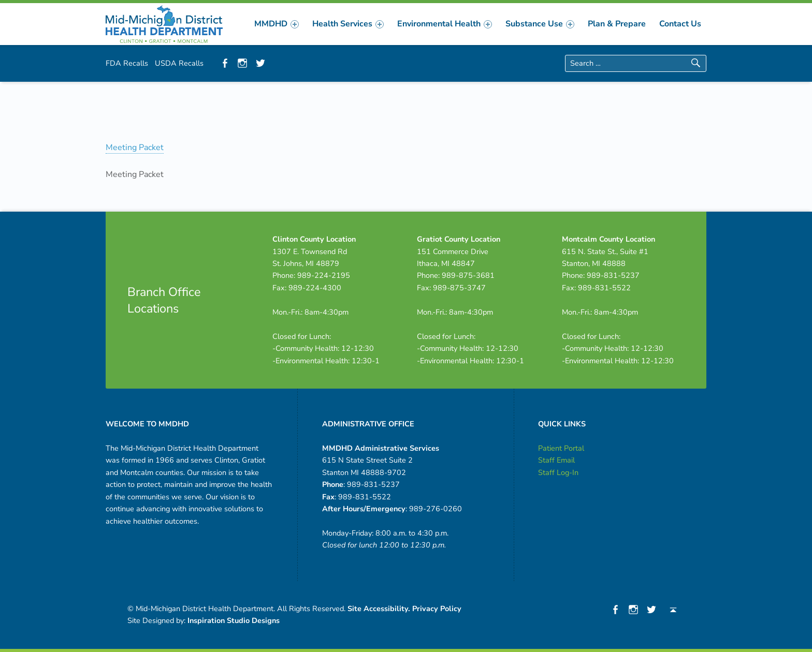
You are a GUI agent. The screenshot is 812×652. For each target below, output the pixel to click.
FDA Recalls (127, 63)
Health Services (348, 24)
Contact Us (680, 24)
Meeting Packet (135, 147)
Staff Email (556, 460)
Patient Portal (561, 448)
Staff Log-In (558, 472)
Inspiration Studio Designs (234, 620)
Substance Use (540, 24)
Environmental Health (445, 24)
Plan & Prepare (617, 24)
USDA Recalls (179, 63)
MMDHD (277, 24)
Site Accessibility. (379, 609)
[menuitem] (277, 24)
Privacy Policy (437, 609)
